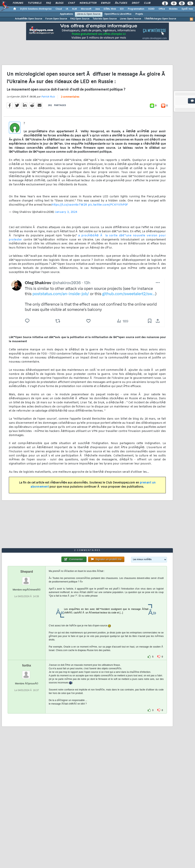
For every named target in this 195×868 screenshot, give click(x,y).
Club (147, 3)
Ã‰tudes (121, 3)
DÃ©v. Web (110, 9)
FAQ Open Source (80, 19)
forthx (27, 665)
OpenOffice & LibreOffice (118, 14)
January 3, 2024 (66, 212)
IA (67, 9)
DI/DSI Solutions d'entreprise (36, 9)
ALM (74, 9)
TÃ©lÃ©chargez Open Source (160, 19)
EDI (122, 9)
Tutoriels (35, 3)
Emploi (106, 3)
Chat (72, 3)
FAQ (48, 3)
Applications (66, 14)
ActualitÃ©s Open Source (29, 19)
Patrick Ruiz (48, 97)
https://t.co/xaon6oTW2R (69, 205)
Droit (136, 3)
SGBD (151, 9)
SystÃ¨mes (187, 9)
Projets (139, 14)
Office (162, 9)
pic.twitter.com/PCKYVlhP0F (108, 205)
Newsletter (88, 3)
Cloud (59, 9)
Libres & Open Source (89, 14)
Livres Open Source (130, 19)
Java (97, 9)
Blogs (59, 3)
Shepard (27, 572)
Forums (18, 3)
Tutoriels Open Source (105, 19)
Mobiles (173, 9)
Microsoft (86, 9)
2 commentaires (70, 97)
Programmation (136, 9)
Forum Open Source (56, 19)
